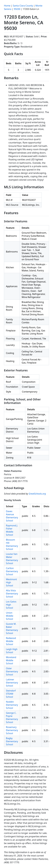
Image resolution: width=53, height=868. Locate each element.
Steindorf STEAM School (11, 694)
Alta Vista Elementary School (12, 594)
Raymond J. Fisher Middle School (12, 530)
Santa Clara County (23, 6)
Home (7, 6)
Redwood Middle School (11, 641)
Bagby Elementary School (12, 741)
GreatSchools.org (37, 494)
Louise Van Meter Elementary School (12, 559)
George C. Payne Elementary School (12, 718)
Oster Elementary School (12, 671)
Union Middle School (10, 616)
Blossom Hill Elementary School (12, 544)
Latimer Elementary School (12, 683)
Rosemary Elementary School (12, 730)
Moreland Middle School (11, 660)
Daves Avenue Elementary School (12, 516)
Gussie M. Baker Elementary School (12, 628)
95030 (17, 9)
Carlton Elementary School (12, 571)
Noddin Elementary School (12, 705)
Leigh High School (12, 651)
